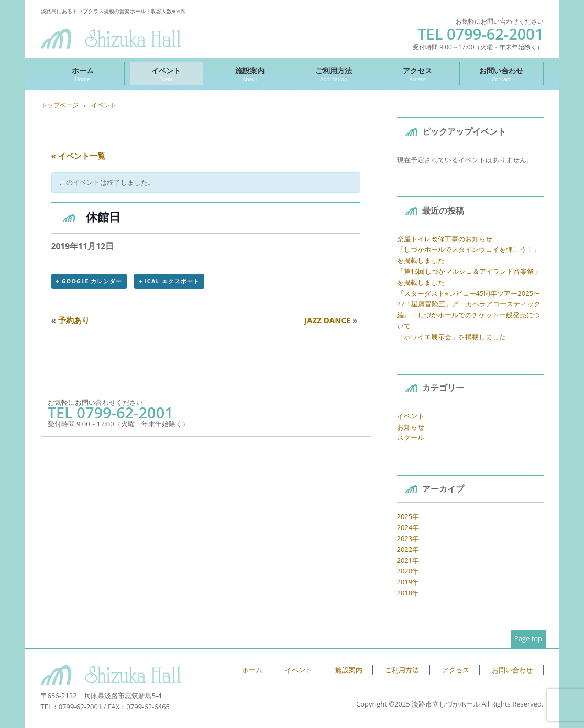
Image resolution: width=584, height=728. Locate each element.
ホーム (83, 74)
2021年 (408, 560)
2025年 (408, 516)
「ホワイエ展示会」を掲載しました (451, 337)
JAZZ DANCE (331, 320)
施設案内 (250, 74)
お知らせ (411, 427)
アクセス (418, 74)
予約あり (70, 320)
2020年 (408, 571)
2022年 (408, 549)
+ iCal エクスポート (169, 281)
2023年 (408, 538)
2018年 (408, 593)
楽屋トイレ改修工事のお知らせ (445, 239)
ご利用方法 (334, 74)
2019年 (408, 582)
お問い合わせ (502, 74)
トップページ (60, 105)
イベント (166, 74)
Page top (528, 638)
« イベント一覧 (78, 156)
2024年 (408, 527)
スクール (411, 437)
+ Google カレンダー (89, 281)
